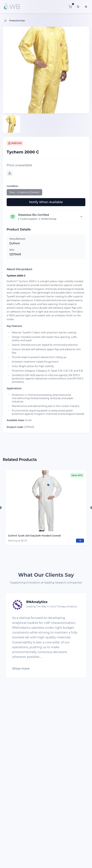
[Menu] (86, 7)
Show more (21, 669)
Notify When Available (46, 202)
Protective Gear (17, 21)
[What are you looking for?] (78, 7)
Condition (12, 186)
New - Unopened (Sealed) (24, 192)
